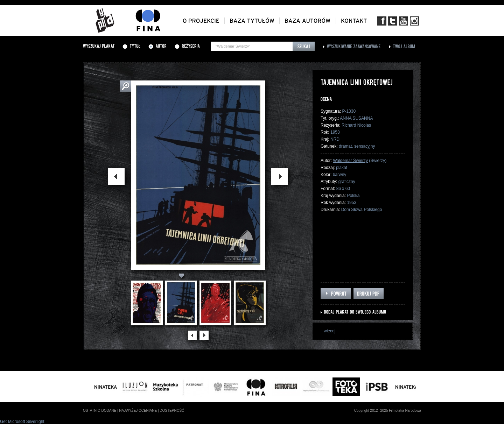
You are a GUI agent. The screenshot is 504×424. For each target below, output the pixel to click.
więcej (330, 331)
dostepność (172, 411)
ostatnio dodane (100, 411)
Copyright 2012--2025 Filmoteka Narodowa (388, 411)
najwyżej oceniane (138, 411)
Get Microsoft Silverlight (22, 422)
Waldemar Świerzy (350, 161)
